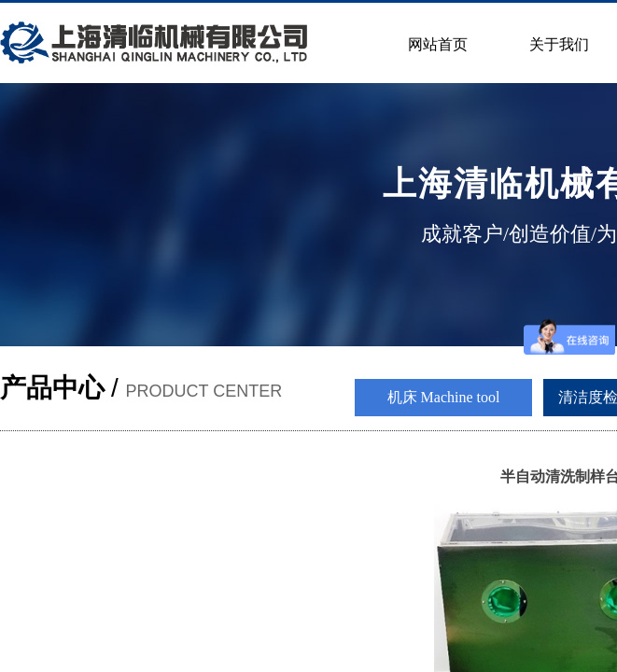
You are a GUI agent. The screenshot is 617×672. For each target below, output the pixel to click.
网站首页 (438, 44)
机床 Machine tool (444, 397)
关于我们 (559, 44)
